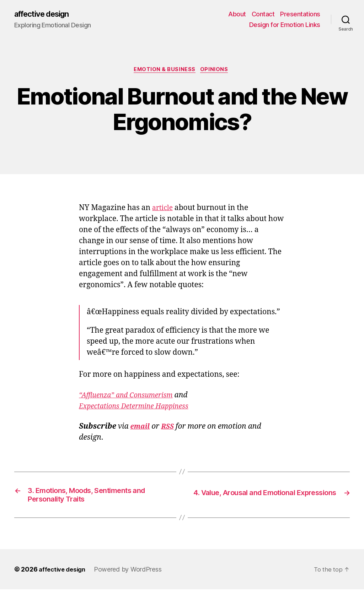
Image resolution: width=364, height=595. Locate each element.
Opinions (216, 71)
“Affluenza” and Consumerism (130, 397)
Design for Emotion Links (285, 25)
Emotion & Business (164, 71)
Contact (263, 14)
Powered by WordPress (132, 575)
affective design (46, 14)
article (164, 210)
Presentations (300, 14)
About (237, 14)
